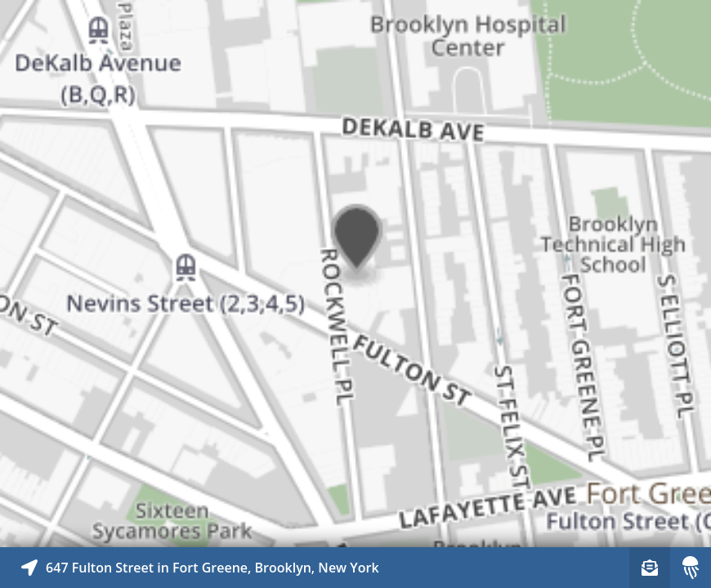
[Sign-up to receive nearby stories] (650, 568)
